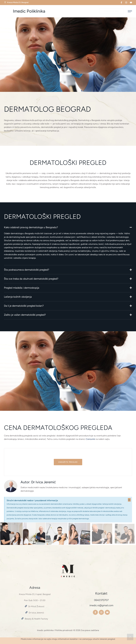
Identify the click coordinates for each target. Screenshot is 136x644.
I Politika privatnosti (63, 630)
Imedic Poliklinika (29, 11)
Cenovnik (90, 439)
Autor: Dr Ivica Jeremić (38, 482)
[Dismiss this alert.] (129, 500)
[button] (121, 3)
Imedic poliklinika (45, 630)
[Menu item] (31, 552)
